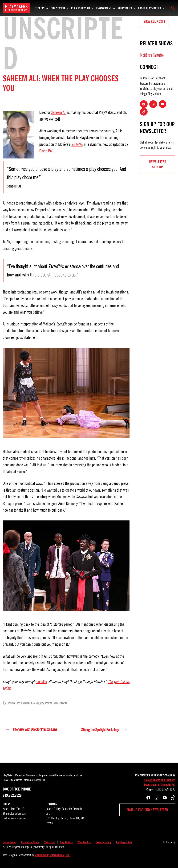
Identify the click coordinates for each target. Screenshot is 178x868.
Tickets (40, 8)
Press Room (9, 842)
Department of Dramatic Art (160, 785)
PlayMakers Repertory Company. (29, 847)
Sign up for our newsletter (147, 810)
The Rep (56, 703)
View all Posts (154, 22)
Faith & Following (23, 703)
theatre (63, 703)
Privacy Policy (103, 842)
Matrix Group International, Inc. (52, 855)
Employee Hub (124, 842)
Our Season (58, 8)
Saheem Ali (59, 112)
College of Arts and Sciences (160, 780)
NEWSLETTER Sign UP (158, 164)
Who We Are (84, 842)
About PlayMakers (149, 8)
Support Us (125, 8)
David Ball (46, 151)
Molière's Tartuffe (152, 55)
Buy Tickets (66, 842)
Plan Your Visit (81, 8)
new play (35, 703)
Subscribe (50, 842)
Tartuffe (77, 144)
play (42, 703)
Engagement (104, 8)
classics (11, 703)
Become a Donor (30, 842)
